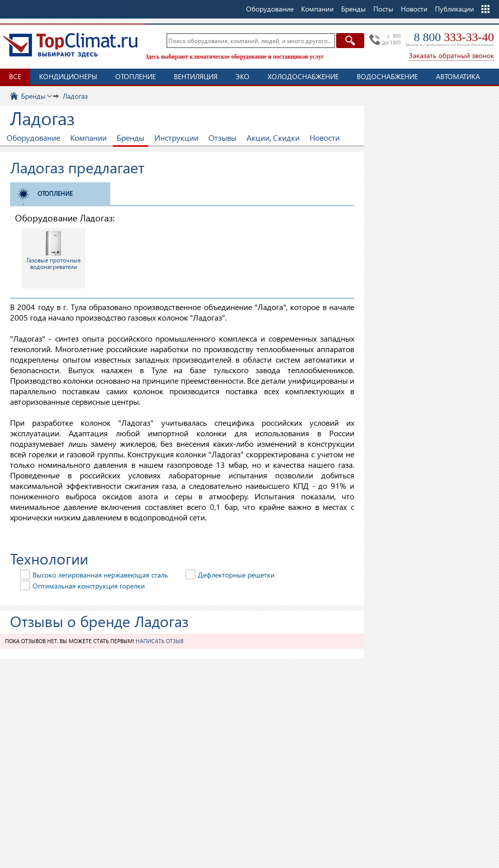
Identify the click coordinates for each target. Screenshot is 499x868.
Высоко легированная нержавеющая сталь (100, 575)
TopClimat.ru (70, 45)
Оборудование (33, 137)
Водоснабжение (387, 76)
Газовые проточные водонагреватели (54, 250)
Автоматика (458, 76)
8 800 (454, 37)
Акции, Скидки (273, 137)
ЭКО (242, 76)
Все (15, 76)
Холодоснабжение (303, 76)
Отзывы (222, 137)
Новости (414, 9)
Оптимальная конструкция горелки (89, 586)
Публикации (454, 9)
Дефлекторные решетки (236, 575)
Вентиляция (196, 76)
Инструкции (176, 137)
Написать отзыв (160, 641)
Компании (88, 137)
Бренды (131, 137)
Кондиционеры (68, 76)
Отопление (136, 76)
